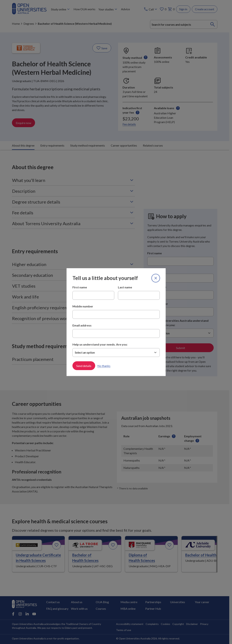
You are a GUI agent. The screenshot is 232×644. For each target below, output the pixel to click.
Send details (84, 366)
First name (80, 287)
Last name (125, 287)
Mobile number (83, 306)
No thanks (104, 366)
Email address (82, 325)
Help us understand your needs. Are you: (100, 344)
